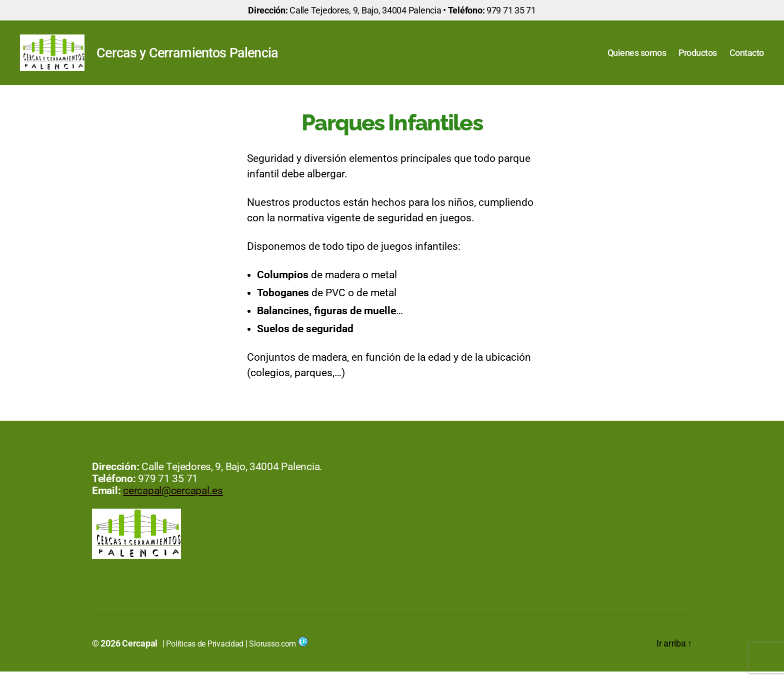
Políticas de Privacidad (205, 652)
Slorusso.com (278, 652)
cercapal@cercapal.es (173, 499)
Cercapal (140, 652)
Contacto (747, 57)
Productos (698, 57)
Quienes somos (637, 57)
